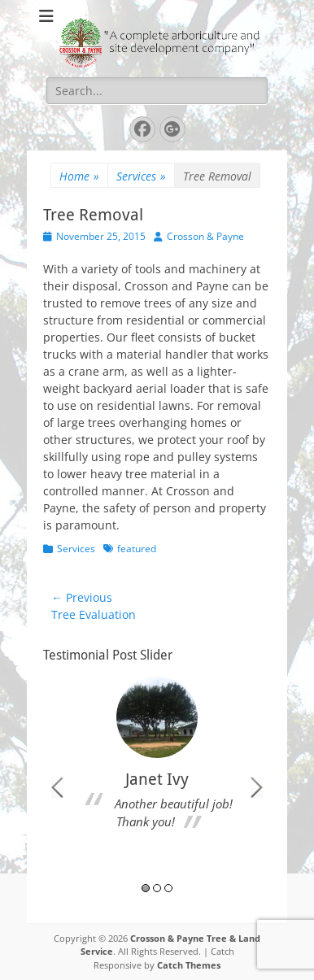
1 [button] (146, 888)
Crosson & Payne (205, 236)
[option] (157, 758)
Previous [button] (57, 787)
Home (79, 176)
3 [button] (168, 888)
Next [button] (257, 787)
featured (137, 549)
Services (141, 176)
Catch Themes (189, 965)
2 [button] (157, 888)
